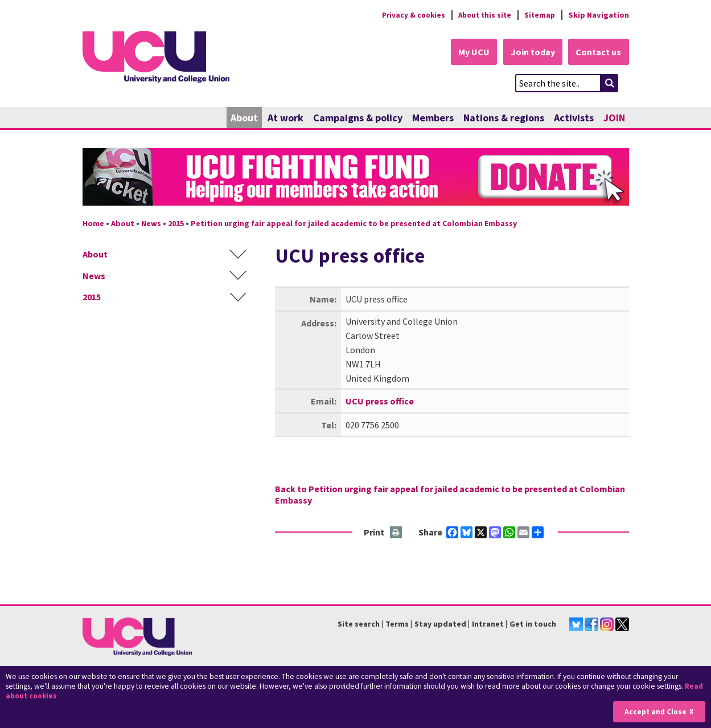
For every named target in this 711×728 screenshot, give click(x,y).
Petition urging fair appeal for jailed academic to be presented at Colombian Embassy (354, 224)
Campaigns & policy (358, 118)
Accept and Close (655, 712)
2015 (176, 224)
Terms (397, 624)
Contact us (598, 52)
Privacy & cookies (406, 15)
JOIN (614, 118)
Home (93, 224)
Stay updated (440, 624)
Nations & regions (504, 118)
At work (285, 118)
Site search (359, 624)
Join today (530, 52)
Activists (574, 118)
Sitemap (539, 15)
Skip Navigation (599, 15)
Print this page (396, 533)
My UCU (469, 52)
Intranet (488, 624)
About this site (481, 15)
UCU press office (380, 401)
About (244, 118)
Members (433, 118)
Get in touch (533, 624)
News (151, 224)
